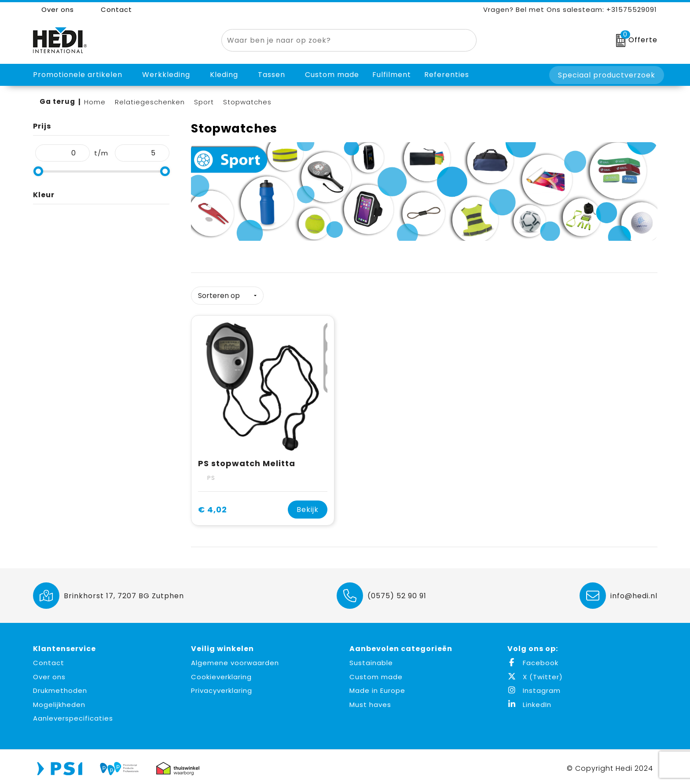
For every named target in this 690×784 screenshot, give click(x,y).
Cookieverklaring (221, 674)
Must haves (370, 701)
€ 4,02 (213, 506)
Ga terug (57, 101)
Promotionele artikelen (78, 75)
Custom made (376, 674)
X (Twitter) (535, 674)
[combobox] (339, 40)
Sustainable (371, 660)
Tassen (272, 75)
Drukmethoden (60, 687)
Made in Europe (377, 687)
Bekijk (308, 506)
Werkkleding (166, 75)
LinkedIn (529, 701)
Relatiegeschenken (150, 102)
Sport (204, 102)
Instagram (534, 687)
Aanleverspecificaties (73, 715)
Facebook (533, 660)
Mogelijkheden (59, 701)
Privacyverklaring (222, 687)
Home (95, 102)
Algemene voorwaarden (235, 660)
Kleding (224, 75)
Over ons (53, 9)
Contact (112, 9)
